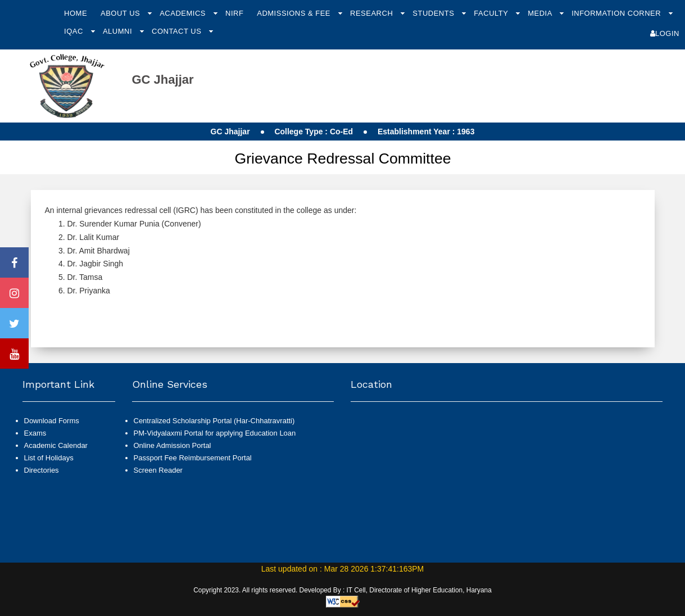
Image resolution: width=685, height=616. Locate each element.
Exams (35, 433)
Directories (42, 470)
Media (541, 13)
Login (665, 33)
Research (373, 13)
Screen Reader (158, 470)
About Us (121, 13)
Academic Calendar (56, 445)
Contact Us (178, 31)
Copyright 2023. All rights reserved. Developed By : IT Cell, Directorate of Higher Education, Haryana (342, 590)
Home (76, 13)
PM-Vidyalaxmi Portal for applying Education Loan (215, 433)
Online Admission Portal (173, 445)
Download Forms (52, 421)
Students (434, 13)
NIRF (234, 13)
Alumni (119, 31)
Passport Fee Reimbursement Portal (193, 458)
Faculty (492, 13)
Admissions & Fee (295, 13)
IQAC (75, 31)
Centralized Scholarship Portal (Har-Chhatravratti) (214, 421)
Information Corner (617, 13)
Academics (184, 13)
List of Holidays (49, 458)
